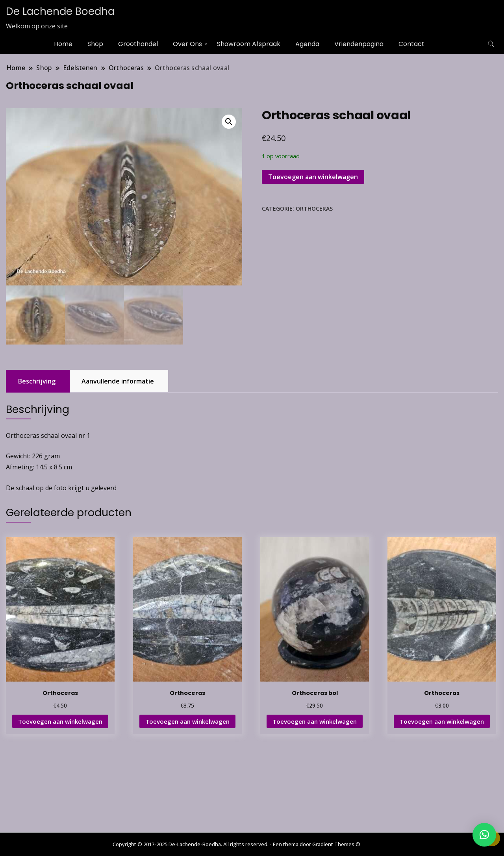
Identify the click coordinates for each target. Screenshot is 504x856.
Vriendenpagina (359, 44)
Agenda (307, 44)
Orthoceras (314, 208)
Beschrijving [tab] (37, 381)
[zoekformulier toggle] (491, 44)
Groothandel (138, 44)
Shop (95, 44)
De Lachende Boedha (60, 11)
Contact (411, 44)
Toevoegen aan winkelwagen (313, 177)
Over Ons (187, 44)
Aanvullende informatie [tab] (118, 381)
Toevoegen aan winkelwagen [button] (60, 721)
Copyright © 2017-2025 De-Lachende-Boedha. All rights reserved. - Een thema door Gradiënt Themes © (236, 844)
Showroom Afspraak (249, 44)
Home (63, 44)
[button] (229, 122)
